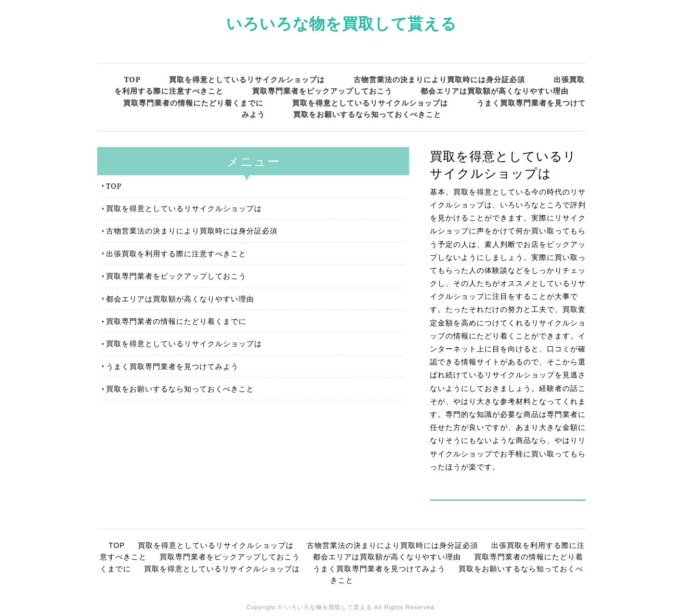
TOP (133, 79)
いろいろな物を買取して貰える (342, 23)
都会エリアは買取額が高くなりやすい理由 (495, 91)
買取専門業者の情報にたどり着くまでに (193, 103)
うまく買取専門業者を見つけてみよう (172, 366)
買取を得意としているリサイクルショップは (247, 79)
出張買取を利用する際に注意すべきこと (176, 253)
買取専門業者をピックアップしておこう (322, 91)
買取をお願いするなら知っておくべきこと (367, 114)
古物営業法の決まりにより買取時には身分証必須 (439, 79)
